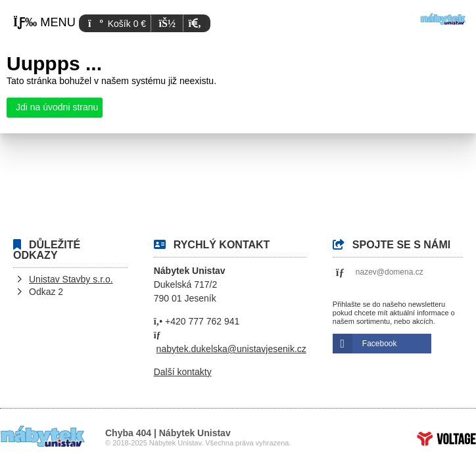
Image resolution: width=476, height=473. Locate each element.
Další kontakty (183, 372)
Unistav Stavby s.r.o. (71, 279)
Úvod (443, 19)
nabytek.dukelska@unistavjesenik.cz (231, 349)
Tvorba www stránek (446, 439)
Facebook (380, 344)
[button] (194, 23)
